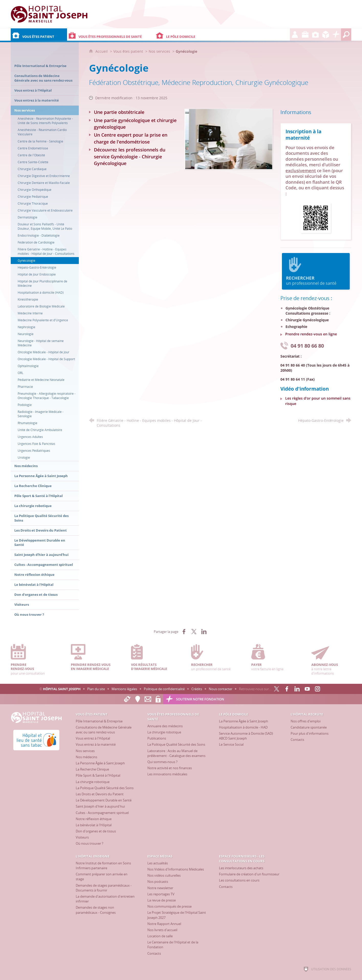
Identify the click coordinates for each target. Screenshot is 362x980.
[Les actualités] (158, 863)
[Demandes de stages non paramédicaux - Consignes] (96, 910)
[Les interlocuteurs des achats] (241, 868)
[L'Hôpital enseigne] (305, 35)
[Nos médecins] (86, 757)
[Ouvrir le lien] (316, 218)
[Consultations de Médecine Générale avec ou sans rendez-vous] (104, 730)
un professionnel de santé (316, 271)
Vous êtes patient (128, 51)
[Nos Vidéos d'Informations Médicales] (176, 869)
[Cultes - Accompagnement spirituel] (102, 813)
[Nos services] (85, 751)
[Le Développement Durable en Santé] (104, 800)
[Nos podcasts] (158, 882)
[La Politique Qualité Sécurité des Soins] (105, 788)
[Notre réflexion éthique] (94, 819)
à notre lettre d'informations (331, 660)
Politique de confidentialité (164, 689)
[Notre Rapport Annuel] (164, 924)
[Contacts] (297, 740)
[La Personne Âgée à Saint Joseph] (100, 763)
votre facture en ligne (271, 658)
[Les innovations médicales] (167, 774)
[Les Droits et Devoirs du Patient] (100, 794)
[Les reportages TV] (161, 894)
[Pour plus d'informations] (310, 733)
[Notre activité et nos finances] (170, 768)
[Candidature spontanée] (309, 727)
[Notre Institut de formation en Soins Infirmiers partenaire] (103, 866)
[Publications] (157, 738)
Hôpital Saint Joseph (62, 689)
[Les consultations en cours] (239, 880)
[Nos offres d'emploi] (306, 721)
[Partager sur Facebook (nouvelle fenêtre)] (184, 632)
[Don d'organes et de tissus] (96, 831)
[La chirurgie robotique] (93, 782)
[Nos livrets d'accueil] (162, 930)
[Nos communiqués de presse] (169, 906)
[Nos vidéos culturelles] (164, 875)
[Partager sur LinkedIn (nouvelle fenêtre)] (204, 632)
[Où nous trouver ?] (90, 843)
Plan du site (96, 689)
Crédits (197, 689)
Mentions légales (124, 689)
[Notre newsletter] (160, 888)
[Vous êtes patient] (39, 35)
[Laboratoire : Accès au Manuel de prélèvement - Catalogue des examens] (176, 753)
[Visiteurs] (82, 837)
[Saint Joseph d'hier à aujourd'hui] (100, 806)
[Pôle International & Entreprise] (99, 721)
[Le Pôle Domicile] (196, 35)
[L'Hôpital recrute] (295, 35)
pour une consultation (31, 660)
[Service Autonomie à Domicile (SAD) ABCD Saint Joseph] (246, 736)
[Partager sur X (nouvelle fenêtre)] (194, 632)
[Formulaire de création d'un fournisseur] (249, 874)
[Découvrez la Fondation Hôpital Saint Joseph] (336, 35)
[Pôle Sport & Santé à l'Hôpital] (98, 775)
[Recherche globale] (346, 35)
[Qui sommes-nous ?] (162, 762)
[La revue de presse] (162, 900)
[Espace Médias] (315, 35)
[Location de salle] (160, 936)
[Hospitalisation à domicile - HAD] (243, 727)
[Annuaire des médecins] (165, 726)
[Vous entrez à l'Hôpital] (93, 738)
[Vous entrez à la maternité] (96, 744)
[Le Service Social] (231, 744)
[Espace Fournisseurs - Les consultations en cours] (326, 35)
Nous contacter (221, 689)
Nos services (159, 51)
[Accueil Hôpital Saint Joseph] (49, 14)
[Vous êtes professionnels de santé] (111, 35)
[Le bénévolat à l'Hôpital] (94, 825)
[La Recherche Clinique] (92, 769)
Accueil (102, 51)
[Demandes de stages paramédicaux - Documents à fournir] (104, 888)
